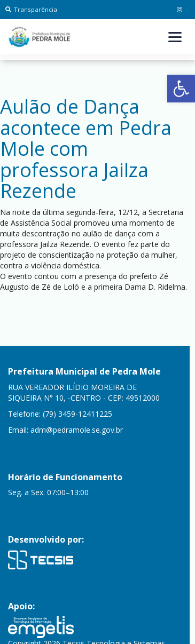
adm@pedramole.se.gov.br (77, 430)
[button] (181, 89)
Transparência (31, 9)
